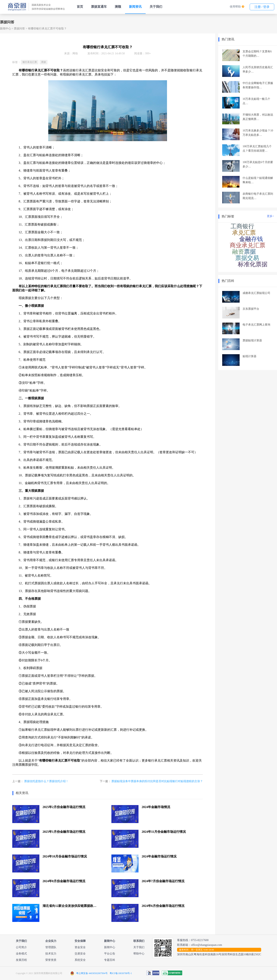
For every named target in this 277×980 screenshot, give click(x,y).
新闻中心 (6, 29)
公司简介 (21, 947)
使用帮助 (235, 7)
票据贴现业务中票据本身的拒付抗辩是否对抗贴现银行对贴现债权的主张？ (157, 781)
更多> (270, 216)
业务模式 (21, 954)
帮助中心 (139, 954)
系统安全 (80, 960)
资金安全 (80, 947)
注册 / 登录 (262, 7)
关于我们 (156, 7)
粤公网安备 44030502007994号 (92, 973)
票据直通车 (99, 7)
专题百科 (110, 960)
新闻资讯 (135, 7)
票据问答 (19, 29)
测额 (118, 7)
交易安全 (80, 954)
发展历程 (21, 960)
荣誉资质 (51, 960)
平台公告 (110, 954)
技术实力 (51, 954)
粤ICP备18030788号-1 (121, 973)
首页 (80, 7)
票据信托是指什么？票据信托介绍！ (46, 781)
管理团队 (51, 947)
